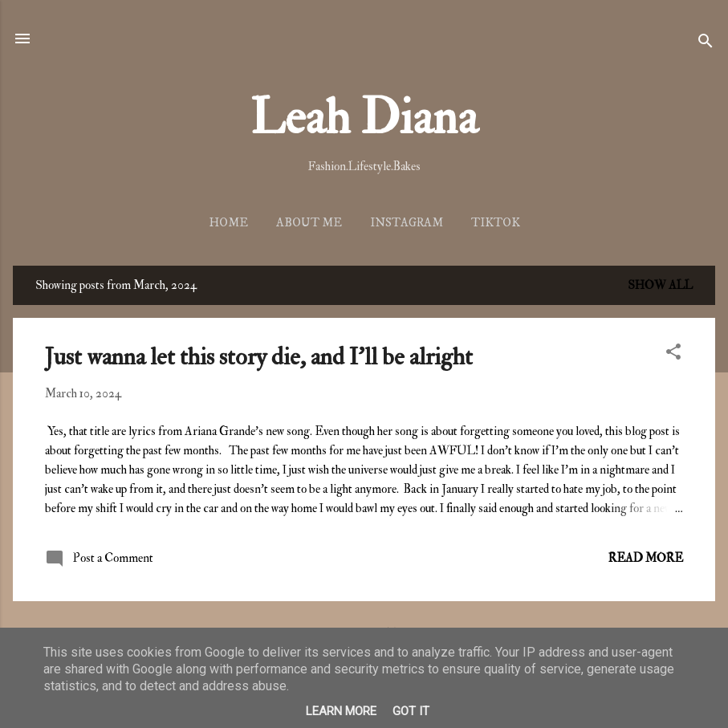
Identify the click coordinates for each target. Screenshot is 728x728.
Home (228, 223)
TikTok (496, 223)
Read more (646, 558)
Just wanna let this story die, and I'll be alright (259, 357)
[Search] (706, 44)
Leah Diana (364, 118)
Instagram (407, 223)
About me (309, 223)
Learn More (341, 711)
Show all (660, 285)
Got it (411, 711)
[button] (673, 355)
